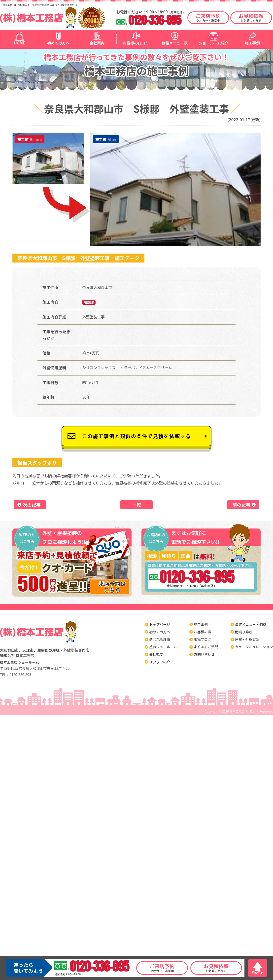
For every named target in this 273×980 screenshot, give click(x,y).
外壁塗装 (89, 302)
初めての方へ (58, 43)
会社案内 (97, 43)
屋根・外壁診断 (247, 639)
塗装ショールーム (163, 647)
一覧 (136, 505)
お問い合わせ (204, 654)
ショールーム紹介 (214, 43)
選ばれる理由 (160, 639)
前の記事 (241, 505)
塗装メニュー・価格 (251, 624)
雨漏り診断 (244, 632)
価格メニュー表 (175, 43)
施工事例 (252, 43)
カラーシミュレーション (254, 647)
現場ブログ (203, 639)
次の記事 (32, 505)
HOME (19, 43)
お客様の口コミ (136, 43)
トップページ (160, 624)
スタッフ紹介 (160, 662)
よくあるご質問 (206, 647)
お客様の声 (203, 632)
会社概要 (156, 654)
